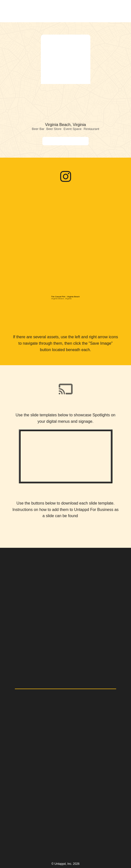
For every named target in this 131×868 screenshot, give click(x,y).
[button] (119, 11)
